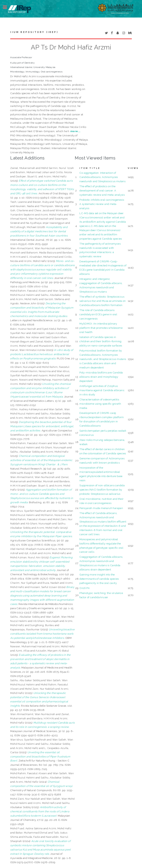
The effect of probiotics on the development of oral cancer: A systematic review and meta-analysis (102, 190)
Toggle (7, 7)
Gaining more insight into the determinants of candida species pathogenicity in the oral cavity (99, 579)
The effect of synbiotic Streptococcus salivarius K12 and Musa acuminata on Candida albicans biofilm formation (103, 301)
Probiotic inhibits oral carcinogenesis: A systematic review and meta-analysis (102, 204)
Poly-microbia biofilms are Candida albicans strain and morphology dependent (101, 377)
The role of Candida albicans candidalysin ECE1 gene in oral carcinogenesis (98, 314)
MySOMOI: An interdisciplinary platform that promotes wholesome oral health (101, 328)
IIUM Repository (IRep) (34, 32)
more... (75, 131)
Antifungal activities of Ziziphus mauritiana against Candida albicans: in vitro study (102, 390)
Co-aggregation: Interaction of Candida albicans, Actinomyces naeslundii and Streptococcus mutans (102, 177)
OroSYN (84, 588)
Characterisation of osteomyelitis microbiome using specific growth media (100, 404)
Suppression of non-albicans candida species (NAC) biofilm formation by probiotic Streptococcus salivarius (102, 490)
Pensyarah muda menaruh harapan (101, 508)
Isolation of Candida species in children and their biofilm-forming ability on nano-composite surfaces (101, 341)
